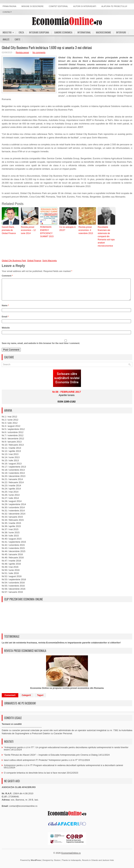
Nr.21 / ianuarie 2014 (12, 483)
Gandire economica (63, 32)
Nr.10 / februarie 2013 (13, 449)
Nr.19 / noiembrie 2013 (13, 477)
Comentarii (10, 699)
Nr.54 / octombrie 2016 (13, 587)
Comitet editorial (58, 6)
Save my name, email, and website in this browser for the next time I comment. (41, 347)
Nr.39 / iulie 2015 (10, 540)
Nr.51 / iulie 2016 (10, 577)
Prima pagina (9, 6)
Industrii (9, 32)
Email (5, 321)
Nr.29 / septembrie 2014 (14, 508)
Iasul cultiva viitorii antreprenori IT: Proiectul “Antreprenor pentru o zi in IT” (41, 764)
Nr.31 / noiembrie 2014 (13, 515)
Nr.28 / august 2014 (12, 505)
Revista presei (22, 53)
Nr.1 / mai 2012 (9, 421)
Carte (17, 39)
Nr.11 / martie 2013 (11, 452)
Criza (21, 32)
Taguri (40, 699)
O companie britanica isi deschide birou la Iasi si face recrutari (35, 777)
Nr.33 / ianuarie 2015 (12, 521)
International (84, 32)
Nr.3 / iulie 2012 (10, 427)
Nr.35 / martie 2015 (11, 527)
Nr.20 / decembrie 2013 (14, 480)
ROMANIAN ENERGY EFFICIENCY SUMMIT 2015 (47, 232)
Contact (7, 12)
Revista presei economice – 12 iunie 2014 (28, 230)
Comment (7, 276)
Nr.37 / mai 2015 (10, 534)
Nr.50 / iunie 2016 (11, 574)
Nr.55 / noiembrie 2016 (13, 590)
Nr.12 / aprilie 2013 (11, 455)
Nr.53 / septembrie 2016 (14, 584)
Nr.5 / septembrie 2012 (13, 433)
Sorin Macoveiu (50, 261)
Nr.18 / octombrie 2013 (13, 474)
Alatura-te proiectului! (114, 6)
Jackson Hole (108, 864)
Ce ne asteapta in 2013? (68, 229)
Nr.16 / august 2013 (12, 468)
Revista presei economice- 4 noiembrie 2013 (86, 230)
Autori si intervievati (85, 6)
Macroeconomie (103, 32)
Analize (6, 39)
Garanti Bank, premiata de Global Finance (9, 230)
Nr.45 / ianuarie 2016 (12, 559)
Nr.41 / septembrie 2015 (14, 546)
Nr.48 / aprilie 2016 (11, 568)
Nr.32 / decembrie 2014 (14, 518)
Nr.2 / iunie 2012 (10, 424)
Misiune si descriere (33, 6)
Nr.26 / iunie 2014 (11, 499)
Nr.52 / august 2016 (12, 580)
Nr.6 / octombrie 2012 (13, 436)
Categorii (26, 699)
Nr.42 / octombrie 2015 (13, 549)
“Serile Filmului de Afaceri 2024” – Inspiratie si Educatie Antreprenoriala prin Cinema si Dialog (51, 759)
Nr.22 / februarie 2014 (13, 487)
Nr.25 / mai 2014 (10, 496)
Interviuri (121, 32)
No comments (39, 53)
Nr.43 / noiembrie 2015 (13, 552)
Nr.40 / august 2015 (12, 543)
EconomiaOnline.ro (71, 857)
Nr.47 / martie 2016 (11, 565)
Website (6, 332)
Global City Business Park (14, 261)
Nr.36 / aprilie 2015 (11, 530)
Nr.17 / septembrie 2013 (14, 471)
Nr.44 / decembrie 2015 (14, 555)
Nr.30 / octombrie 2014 (13, 512)
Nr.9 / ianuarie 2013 (12, 446)
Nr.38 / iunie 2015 (11, 537)
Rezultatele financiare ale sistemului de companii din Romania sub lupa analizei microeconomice (106, 236)
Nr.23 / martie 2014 (11, 490)
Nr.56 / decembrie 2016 (14, 593)
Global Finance (34, 261)
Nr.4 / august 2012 (11, 430)
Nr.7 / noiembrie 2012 (13, 440)
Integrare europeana (39, 32)
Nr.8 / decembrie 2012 (13, 443)
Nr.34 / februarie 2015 (13, 524)
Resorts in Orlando (90, 864)
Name (5, 310)
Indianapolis (76, 864)
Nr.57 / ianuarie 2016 (12, 596)
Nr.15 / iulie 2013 (10, 465)
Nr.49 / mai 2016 (10, 571)
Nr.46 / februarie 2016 (13, 562)
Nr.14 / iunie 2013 (11, 461)
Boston (57, 864)
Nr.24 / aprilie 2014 (11, 493)
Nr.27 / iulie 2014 (10, 502)
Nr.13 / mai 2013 (10, 458)
